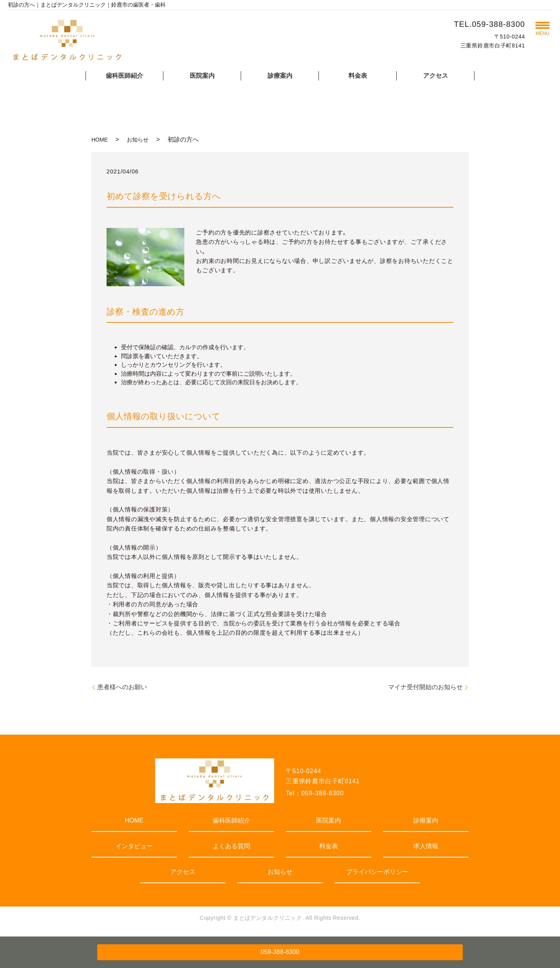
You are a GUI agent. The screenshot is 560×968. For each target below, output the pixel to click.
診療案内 (280, 76)
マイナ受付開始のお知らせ (425, 687)
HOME (100, 140)
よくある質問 (231, 846)
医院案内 (202, 76)
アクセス (436, 76)
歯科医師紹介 (124, 76)
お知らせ (138, 140)
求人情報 (426, 846)
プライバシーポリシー (377, 872)
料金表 (358, 76)
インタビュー (134, 846)
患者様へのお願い (122, 687)
